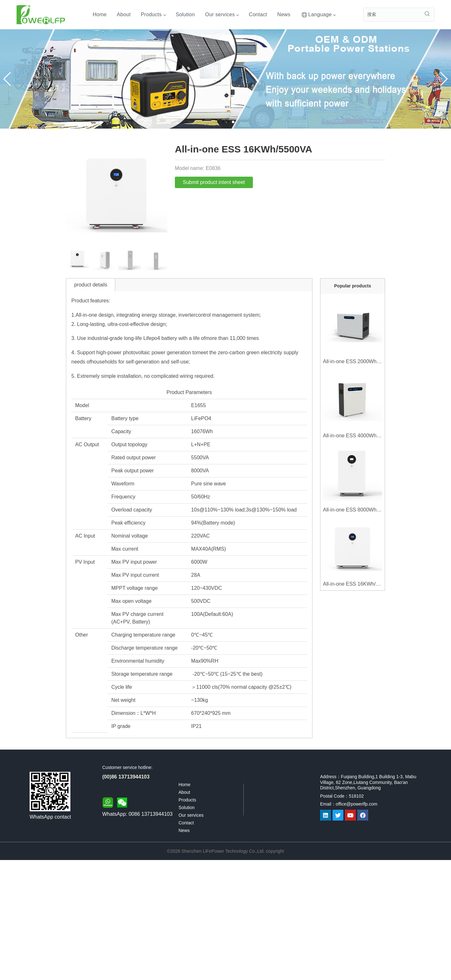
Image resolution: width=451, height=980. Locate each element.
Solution (185, 14)
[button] (444, 79)
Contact (258, 14)
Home (100, 14)
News (284, 14)
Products (153, 14)
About (124, 14)
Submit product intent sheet (214, 182)
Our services (222, 14)
